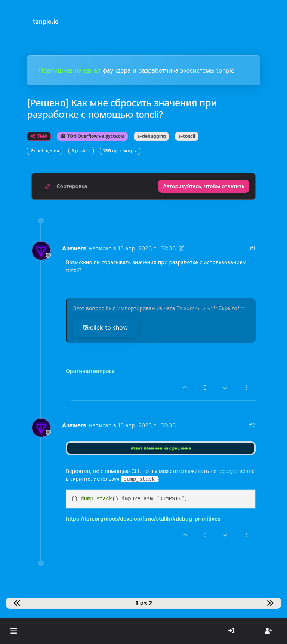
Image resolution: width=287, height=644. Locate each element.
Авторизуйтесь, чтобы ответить (204, 186)
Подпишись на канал (71, 70)
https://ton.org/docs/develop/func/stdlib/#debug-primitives (143, 518)
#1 (253, 248)
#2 (252, 425)
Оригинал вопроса (90, 371)
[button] (14, 631)
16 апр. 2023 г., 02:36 (147, 248)
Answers (74, 248)
